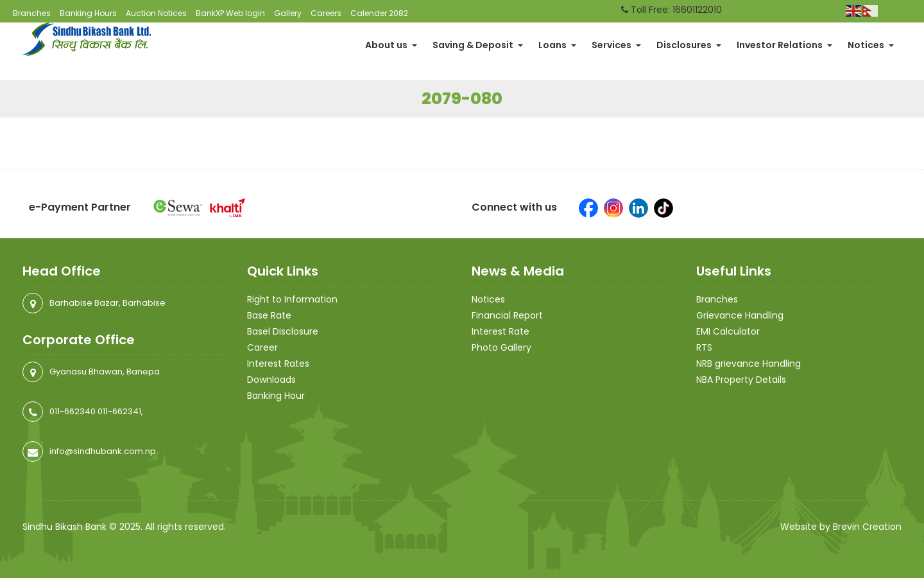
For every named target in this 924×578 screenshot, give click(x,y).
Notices (871, 45)
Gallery (288, 13)
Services (616, 45)
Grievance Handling (740, 315)
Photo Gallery (501, 347)
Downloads (271, 380)
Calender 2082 (379, 13)
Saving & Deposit (478, 45)
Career (262, 347)
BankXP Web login (230, 13)
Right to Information (292, 299)
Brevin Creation (867, 527)
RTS (704, 347)
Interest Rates (278, 363)
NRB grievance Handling (749, 363)
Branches (32, 13)
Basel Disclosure (283, 331)
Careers (326, 13)
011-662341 (119, 411)
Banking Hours (88, 13)
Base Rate (269, 315)
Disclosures (689, 45)
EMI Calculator (728, 331)
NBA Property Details (741, 380)
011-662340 (73, 411)
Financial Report (507, 315)
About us (391, 45)
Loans (557, 45)
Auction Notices (156, 13)
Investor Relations (784, 45)
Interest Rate (501, 331)
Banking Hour (276, 396)
